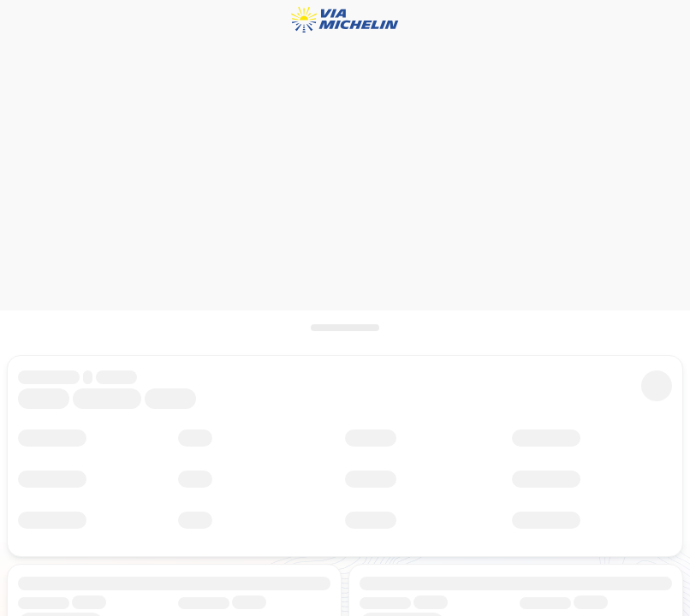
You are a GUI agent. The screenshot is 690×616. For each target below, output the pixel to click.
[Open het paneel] (345, 328)
